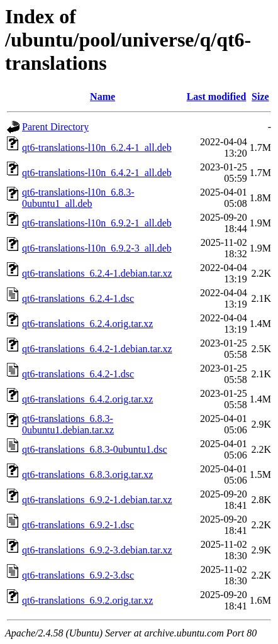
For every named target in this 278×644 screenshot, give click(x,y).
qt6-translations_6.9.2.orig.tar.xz (87, 600)
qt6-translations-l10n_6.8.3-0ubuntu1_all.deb (78, 198)
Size (260, 97)
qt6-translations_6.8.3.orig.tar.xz (87, 475)
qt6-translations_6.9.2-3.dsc (78, 575)
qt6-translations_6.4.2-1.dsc (78, 374)
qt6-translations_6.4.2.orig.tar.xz (87, 399)
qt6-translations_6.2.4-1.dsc (78, 298)
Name (103, 97)
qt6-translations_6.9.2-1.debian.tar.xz (97, 500)
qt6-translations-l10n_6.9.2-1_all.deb (97, 223)
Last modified (217, 97)
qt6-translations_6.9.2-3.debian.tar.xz (97, 550)
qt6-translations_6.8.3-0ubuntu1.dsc (95, 449)
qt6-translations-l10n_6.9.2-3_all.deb (97, 248)
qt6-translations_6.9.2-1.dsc (78, 525)
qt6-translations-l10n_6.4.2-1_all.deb (97, 173)
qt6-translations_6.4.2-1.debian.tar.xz (97, 349)
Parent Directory (55, 127)
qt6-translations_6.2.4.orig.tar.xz (87, 324)
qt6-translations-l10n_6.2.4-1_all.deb (97, 147)
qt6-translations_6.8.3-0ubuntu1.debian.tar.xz (68, 424)
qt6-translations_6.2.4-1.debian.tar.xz (97, 273)
